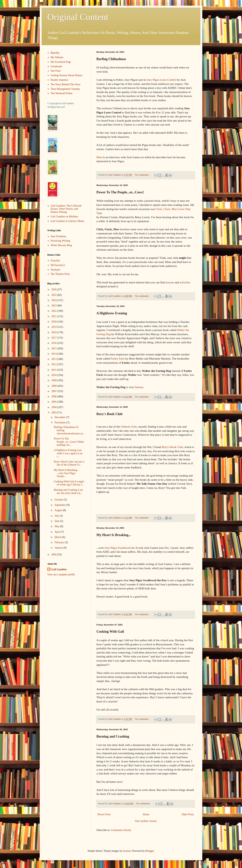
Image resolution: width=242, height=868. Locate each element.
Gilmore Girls (129, 427)
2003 (54, 413)
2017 (54, 338)
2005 (54, 402)
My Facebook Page (61, 62)
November (60, 423)
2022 (54, 311)
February (60, 542)
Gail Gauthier (59, 569)
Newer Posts (104, 814)
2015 (54, 348)
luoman (127, 851)
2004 (54, 407)
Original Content (78, 17)
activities (185, 282)
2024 (54, 300)
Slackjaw (55, 270)
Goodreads (56, 66)
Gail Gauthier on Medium (64, 217)
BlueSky (55, 53)
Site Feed (56, 71)
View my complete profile (61, 575)
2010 (54, 375)
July (57, 516)
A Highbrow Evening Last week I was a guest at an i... (68, 453)
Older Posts (188, 814)
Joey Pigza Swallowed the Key (123, 548)
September (60, 505)
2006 (54, 396)
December (60, 417)
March (58, 537)
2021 (54, 316)
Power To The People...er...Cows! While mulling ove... (69, 442)
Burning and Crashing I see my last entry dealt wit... (68, 491)
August (59, 510)
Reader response (59, 80)
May (57, 526)
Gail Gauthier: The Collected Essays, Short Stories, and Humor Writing (66, 209)
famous (139, 387)
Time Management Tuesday (65, 89)
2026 (54, 289)
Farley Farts (118, 358)
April (58, 532)
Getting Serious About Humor (67, 75)
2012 (54, 364)
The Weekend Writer (62, 93)
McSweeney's (58, 265)
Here (99, 157)
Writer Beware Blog (61, 245)
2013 (54, 359)
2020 (54, 322)
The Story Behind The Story (66, 84)
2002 (54, 555)
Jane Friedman (58, 236)
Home (146, 814)
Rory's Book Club (173, 447)
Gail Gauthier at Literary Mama (67, 221)
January (59, 548)
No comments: (142, 175)
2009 (54, 380)
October (59, 500)
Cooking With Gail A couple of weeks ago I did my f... (69, 483)
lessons (170, 282)
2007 (54, 391)
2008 (54, 386)
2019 (54, 327)
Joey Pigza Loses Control (161, 80)
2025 (54, 295)
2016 (54, 343)
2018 (54, 332)
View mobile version (146, 821)
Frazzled (55, 261)
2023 (54, 306)
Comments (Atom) (121, 830)
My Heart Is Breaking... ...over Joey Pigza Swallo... (66, 473)
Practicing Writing (60, 241)
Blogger (150, 851)
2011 (54, 370)
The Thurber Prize (60, 274)
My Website (57, 57)
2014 (54, 354)
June (57, 521)
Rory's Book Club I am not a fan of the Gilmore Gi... (69, 463)
